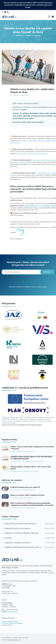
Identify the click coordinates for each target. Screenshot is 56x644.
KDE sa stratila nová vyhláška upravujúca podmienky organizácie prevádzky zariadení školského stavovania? (32, 504)
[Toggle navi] (53, 17)
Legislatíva (32, 508)
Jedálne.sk (20, 36)
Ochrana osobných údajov (10, 621)
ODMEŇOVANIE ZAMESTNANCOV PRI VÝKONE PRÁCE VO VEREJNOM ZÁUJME (31, 458)
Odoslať (47, 272)
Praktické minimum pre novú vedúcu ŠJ (25, 487)
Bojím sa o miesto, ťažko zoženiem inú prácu (27, 495)
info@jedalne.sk (12, 612)
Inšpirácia (37, 36)
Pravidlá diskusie (7, 625)
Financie (32, 452)
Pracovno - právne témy (37, 462)
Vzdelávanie (32, 490)
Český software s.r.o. (14, 640)
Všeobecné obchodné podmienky (12, 623)
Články (28, 36)
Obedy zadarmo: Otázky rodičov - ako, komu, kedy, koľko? (31, 468)
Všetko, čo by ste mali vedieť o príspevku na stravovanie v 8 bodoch (32, 448)
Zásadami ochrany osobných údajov (35, 287)
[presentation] (28, 280)
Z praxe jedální (34, 472)
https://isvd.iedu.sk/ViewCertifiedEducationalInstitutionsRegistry (22, 425)
